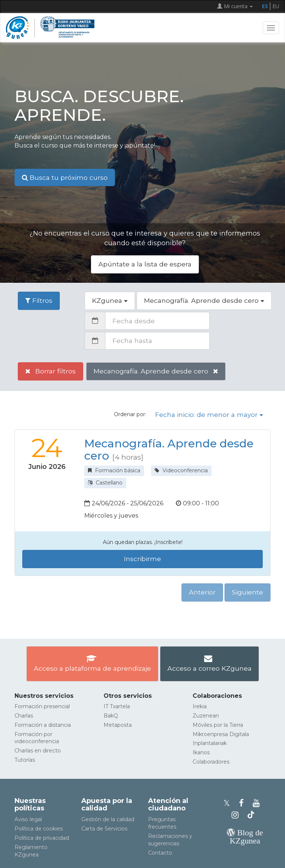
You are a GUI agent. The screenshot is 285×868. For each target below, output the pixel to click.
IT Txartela (117, 706)
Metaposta (118, 725)
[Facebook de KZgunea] (244, 803)
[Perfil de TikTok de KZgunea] (251, 815)
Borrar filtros (50, 371)
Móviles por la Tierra (218, 725)
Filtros (39, 300)
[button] (110, 301)
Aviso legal (28, 819)
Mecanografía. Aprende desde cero (156, 371)
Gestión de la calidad (108, 819)
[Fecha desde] (157, 321)
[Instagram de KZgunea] (237, 815)
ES (265, 6)
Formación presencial (42, 706)
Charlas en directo (38, 751)
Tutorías (25, 760)
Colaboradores (211, 762)
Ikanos (201, 752)
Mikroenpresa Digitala (221, 734)
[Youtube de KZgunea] (257, 803)
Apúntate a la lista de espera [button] (145, 264)
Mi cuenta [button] (235, 6)
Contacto (160, 853)
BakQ (111, 716)
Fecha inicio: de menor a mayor (209, 414)
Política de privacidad (42, 838)
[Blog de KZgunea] (245, 841)
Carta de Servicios (104, 829)
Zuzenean (206, 716)
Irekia (200, 706)
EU (276, 6)
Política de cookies (39, 829)
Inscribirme (142, 559)
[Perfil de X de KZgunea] (229, 803)
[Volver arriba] (268, 859)
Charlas (24, 716)
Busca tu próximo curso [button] (65, 177)
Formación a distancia (43, 725)
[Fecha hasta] (157, 341)
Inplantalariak (210, 743)
